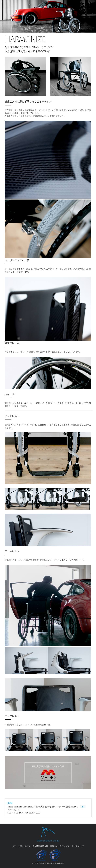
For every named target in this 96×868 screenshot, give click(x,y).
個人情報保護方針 (40, 846)
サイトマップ (78, 846)
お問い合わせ (24, 846)
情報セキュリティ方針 (60, 846)
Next (3, 16)
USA (14, 846)
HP (83, 807)
